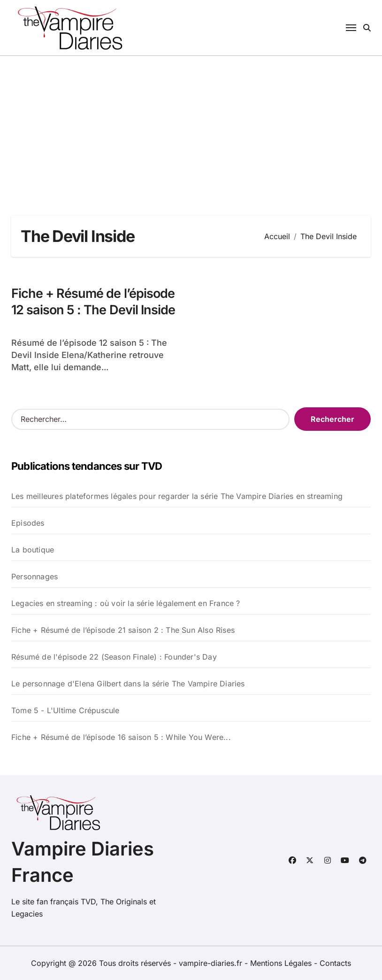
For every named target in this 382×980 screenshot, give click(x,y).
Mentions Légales (282, 963)
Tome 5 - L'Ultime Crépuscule (65, 710)
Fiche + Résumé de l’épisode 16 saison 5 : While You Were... (121, 737)
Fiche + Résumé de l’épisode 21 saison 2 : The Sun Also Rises (123, 630)
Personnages (34, 576)
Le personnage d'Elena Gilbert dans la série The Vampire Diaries (128, 684)
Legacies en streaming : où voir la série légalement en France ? (126, 603)
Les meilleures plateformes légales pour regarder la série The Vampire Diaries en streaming (177, 496)
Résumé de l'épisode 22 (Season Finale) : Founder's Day (114, 657)
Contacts (335, 963)
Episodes (28, 523)
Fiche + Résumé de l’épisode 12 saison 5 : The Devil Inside (93, 302)
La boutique (33, 550)
